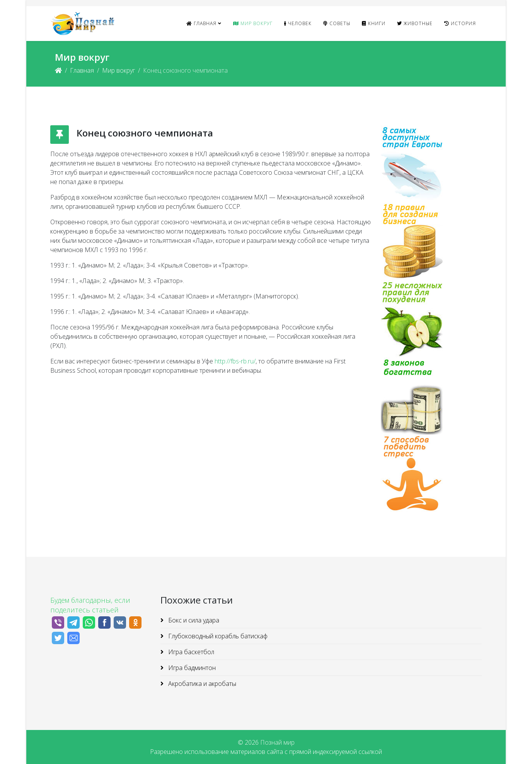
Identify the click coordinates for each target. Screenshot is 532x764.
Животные (415, 23)
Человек (298, 23)
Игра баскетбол (190, 652)
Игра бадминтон (191, 668)
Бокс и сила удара (193, 620)
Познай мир (277, 742)
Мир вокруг (253, 23)
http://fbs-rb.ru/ (235, 361)
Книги (374, 23)
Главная (201, 23)
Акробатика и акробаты (201, 684)
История (460, 23)
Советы (337, 23)
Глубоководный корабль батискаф (217, 636)
